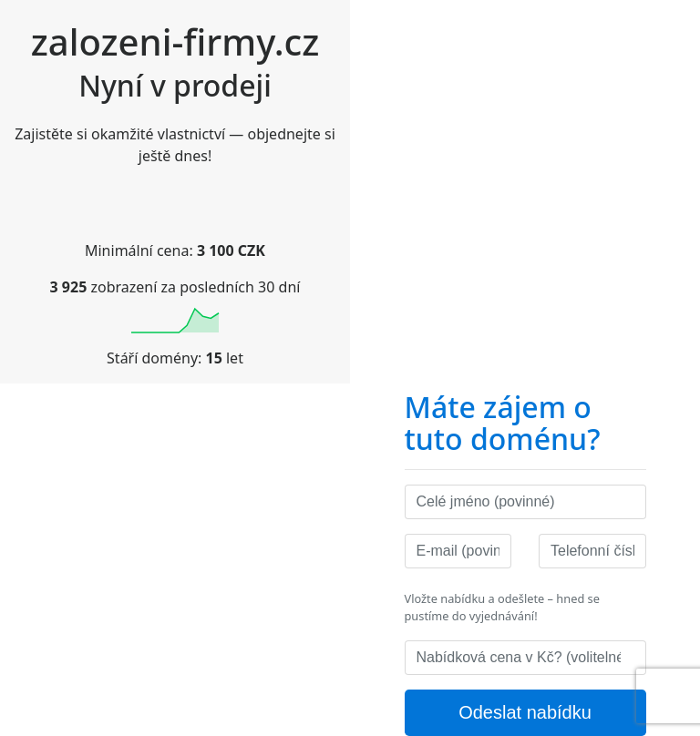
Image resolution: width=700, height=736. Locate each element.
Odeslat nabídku (525, 712)
